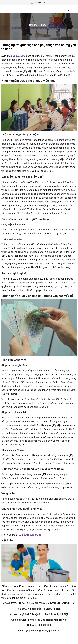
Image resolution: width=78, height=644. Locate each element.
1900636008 (40, 2)
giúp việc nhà (18, 56)
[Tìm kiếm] (67, 9)
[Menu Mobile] (74, 9)
